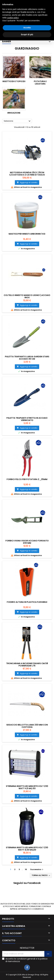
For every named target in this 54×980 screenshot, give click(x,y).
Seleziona (17, 121)
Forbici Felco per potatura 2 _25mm (27, 479)
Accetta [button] (27, 967)
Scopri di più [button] (27, 974)
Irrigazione (14, 113)
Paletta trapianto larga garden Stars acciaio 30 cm (27, 358)
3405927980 (43, 2)
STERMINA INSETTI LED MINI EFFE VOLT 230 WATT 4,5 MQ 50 (27, 787)
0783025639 (19, 2)
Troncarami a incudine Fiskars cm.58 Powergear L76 (27, 665)
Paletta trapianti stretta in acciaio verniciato (27, 419)
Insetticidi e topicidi (14, 81)
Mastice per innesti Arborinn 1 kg (27, 234)
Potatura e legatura (40, 83)
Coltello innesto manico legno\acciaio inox (27, 296)
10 (26, 869)
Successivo (37, 869)
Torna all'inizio (41, 875)
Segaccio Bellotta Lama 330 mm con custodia (27, 726)
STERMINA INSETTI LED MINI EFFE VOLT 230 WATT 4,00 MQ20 (27, 849)
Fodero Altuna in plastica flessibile (27, 602)
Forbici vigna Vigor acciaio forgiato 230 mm (27, 542)
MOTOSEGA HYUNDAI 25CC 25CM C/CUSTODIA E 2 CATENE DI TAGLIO (27, 174)
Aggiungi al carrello (27, 182)
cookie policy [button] (13, 957)
